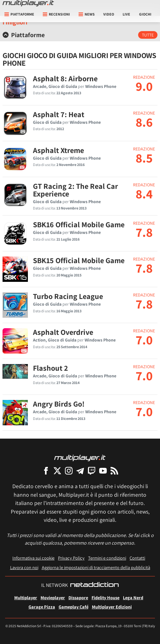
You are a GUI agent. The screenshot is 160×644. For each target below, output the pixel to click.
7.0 (144, 340)
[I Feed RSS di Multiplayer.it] (114, 471)
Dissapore (78, 598)
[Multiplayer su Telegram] (80, 471)
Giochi (145, 14)
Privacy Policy (71, 558)
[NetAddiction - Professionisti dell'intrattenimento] (94, 585)
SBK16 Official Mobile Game (79, 224)
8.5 (144, 158)
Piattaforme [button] (19, 14)
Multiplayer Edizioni (112, 607)
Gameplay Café (74, 607)
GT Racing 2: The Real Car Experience (75, 190)
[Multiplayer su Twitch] (92, 471)
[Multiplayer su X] (57, 471)
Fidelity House (106, 598)
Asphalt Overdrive (63, 332)
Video (109, 14)
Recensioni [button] (56, 14)
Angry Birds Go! (59, 404)
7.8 (144, 232)
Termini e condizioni (107, 558)
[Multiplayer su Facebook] (46, 471)
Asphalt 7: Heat (59, 114)
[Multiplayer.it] (28, 3)
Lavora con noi (24, 567)
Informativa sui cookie (33, 558)
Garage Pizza (42, 607)
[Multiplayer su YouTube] (103, 471)
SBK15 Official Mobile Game (79, 260)
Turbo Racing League (68, 296)
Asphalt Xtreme (58, 150)
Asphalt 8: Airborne (65, 78)
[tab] (80, 35)
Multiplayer (26, 598)
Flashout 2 (51, 368)
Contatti (137, 558)
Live (126, 14)
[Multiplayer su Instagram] (69, 471)
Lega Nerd (133, 598)
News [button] (87, 14)
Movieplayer (53, 598)
